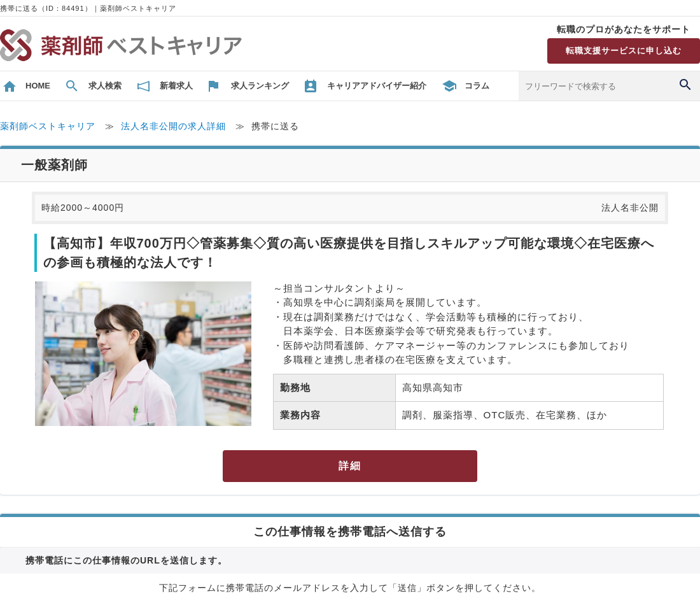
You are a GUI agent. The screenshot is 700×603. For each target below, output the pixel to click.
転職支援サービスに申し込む (624, 51)
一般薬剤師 (54, 165)
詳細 (350, 466)
